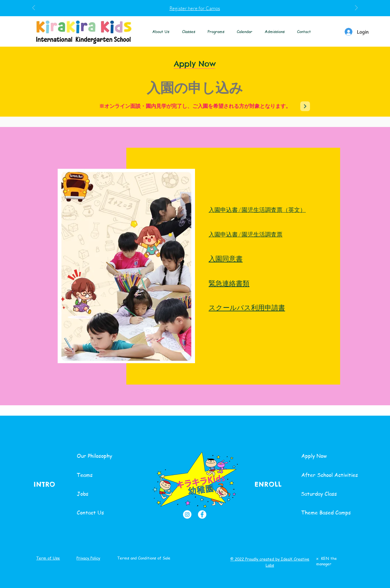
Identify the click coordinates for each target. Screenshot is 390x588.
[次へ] (356, 8)
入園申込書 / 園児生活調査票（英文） (257, 210)
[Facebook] (202, 514)
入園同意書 (226, 258)
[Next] (305, 106)
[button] (161, 32)
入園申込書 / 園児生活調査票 (246, 234)
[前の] (34, 8)
